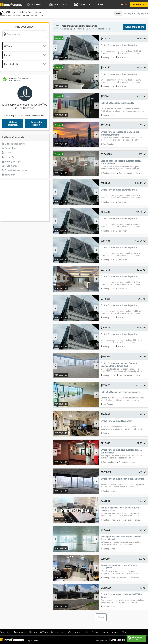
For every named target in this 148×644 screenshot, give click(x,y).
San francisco (109, 144)
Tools (100, 4)
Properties (37, 4)
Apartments (20, 632)
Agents (115, 632)
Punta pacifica (109, 173)
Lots (86, 632)
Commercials (58, 632)
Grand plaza (11, 148)
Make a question (13, 124)
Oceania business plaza (129, 173)
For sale (25, 55)
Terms (37, 641)
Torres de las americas (129, 578)
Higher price (142, 13)
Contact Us (85, 4)
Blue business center (15, 144)
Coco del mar (109, 607)
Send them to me (135, 27)
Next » (101, 617)
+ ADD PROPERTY (139, 4)
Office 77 (9, 157)
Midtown (9, 153)
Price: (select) (25, 64)
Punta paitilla (109, 57)
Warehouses (74, 632)
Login (30, 641)
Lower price (130, 13)
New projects (60, 4)
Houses (33, 632)
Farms (95, 632)
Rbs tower (122, 57)
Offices (25, 46)
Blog (124, 632)
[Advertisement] (25, 201)
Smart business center (16, 170)
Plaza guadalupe (13, 161)
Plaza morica (11, 166)
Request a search (36, 124)
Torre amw (10, 175)
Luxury (105, 632)
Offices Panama (13, 15)
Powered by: (102, 641)
